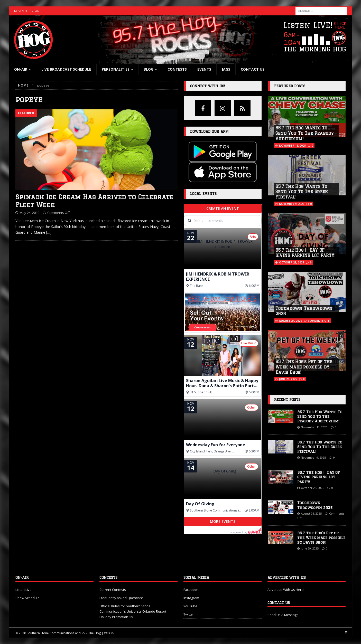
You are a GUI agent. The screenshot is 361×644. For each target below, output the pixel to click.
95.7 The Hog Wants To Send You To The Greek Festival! (302, 192)
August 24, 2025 (290, 321)
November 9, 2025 (292, 204)
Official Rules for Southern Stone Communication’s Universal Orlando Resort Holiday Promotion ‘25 (133, 611)
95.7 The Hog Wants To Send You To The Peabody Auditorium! (305, 133)
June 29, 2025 (288, 379)
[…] (49, 232)
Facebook (191, 590)
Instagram (191, 598)
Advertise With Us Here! (286, 590)
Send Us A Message (283, 615)
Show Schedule (27, 598)
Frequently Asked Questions (122, 598)
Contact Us (253, 69)
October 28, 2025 (291, 262)
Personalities (116, 69)
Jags (226, 69)
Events (204, 69)
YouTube (190, 606)
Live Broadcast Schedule (66, 69)
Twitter (189, 614)
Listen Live (24, 590)
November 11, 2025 (292, 146)
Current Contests (113, 590)
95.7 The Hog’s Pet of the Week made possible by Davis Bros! (304, 367)
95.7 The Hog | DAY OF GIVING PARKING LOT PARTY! (319, 477)
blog (149, 69)
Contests (177, 69)
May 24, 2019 (29, 213)
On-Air (21, 69)
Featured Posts (290, 86)
